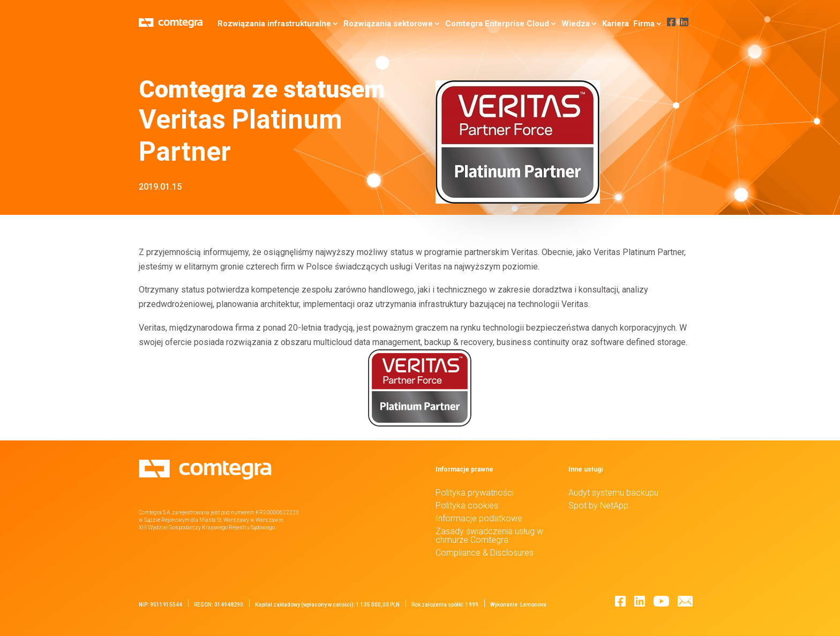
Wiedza (571, 24)
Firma (639, 24)
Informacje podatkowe (479, 518)
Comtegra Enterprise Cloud (492, 24)
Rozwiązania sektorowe (383, 24)
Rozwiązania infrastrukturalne (269, 24)
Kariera (611, 24)
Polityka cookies (467, 506)
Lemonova (533, 605)
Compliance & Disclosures (485, 553)
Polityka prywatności (475, 493)
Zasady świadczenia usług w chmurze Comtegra (489, 536)
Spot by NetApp (598, 506)
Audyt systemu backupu (613, 493)
